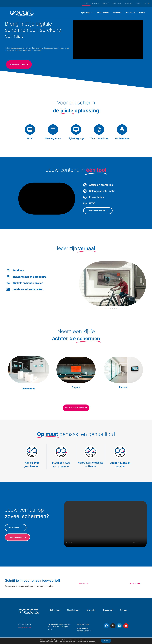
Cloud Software (103, 13)
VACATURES (117, 3)
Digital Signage (76, 138)
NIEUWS (106, 3)
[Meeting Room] (53, 130)
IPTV (30, 138)
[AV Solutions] (122, 130)
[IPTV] (30, 130)
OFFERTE (96, 3)
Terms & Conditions (85, 631)
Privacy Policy (83, 628)
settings (93, 642)
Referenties (117, 13)
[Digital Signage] (76, 130)
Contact (142, 13)
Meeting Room (53, 138)
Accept (106, 641)
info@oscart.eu (25, 627)
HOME (86, 3)
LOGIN (138, 3)
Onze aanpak (130, 13)
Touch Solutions (99, 138)
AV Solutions (122, 138)
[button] (81, 284)
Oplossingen (87, 13)
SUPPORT (128, 3)
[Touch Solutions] (99, 130)
